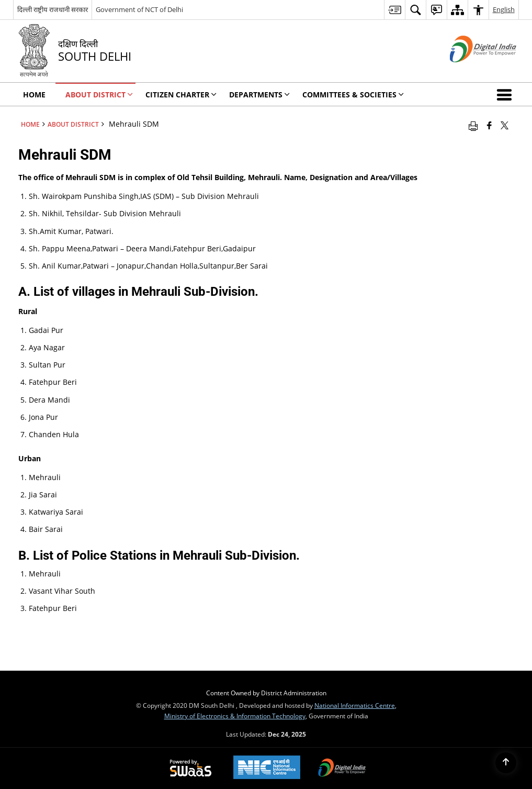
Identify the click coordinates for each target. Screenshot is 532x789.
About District (73, 124)
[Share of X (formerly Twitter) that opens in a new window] (505, 125)
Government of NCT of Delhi (139, 9)
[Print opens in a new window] (473, 125)
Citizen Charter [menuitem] (181, 95)
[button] (506, 94)
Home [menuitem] (34, 95)
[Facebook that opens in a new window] (489, 125)
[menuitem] (394, 10)
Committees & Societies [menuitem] (353, 95)
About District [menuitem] (99, 95)
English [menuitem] (504, 9)
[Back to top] (506, 763)
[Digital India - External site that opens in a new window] (470, 71)
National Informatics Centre (355, 705)
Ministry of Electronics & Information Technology (235, 716)
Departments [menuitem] (259, 95)
